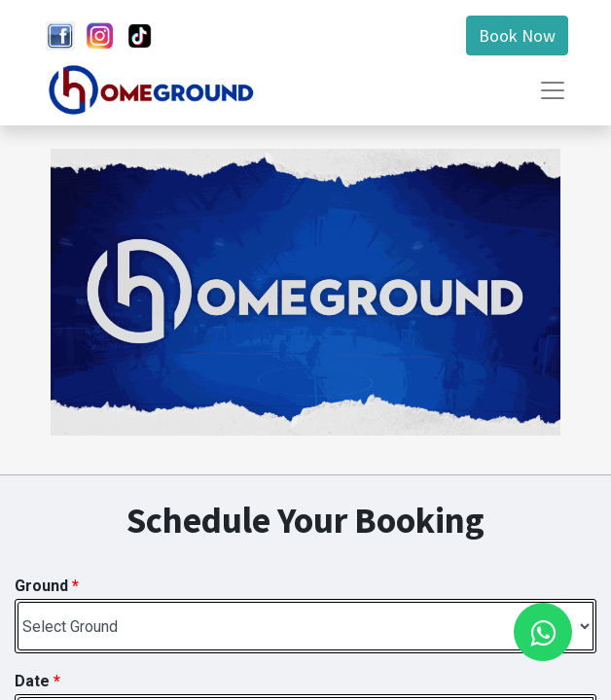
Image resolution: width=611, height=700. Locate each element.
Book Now (517, 35)
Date (37, 681)
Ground (47, 586)
